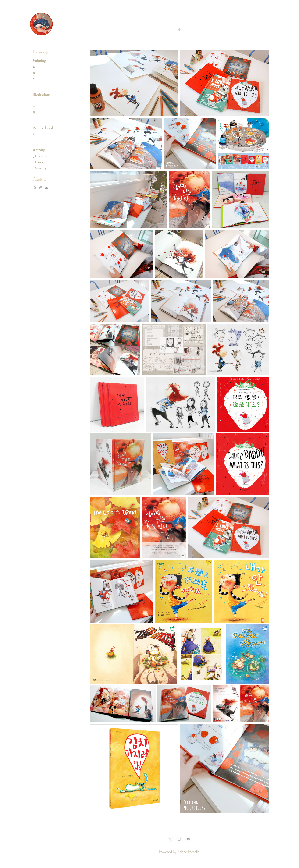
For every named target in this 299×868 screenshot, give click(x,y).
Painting (40, 61)
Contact (40, 179)
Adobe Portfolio (188, 852)
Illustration (41, 94)
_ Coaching (40, 168)
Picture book (43, 128)
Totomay (40, 52)
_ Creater (38, 162)
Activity (39, 150)
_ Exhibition (40, 156)
